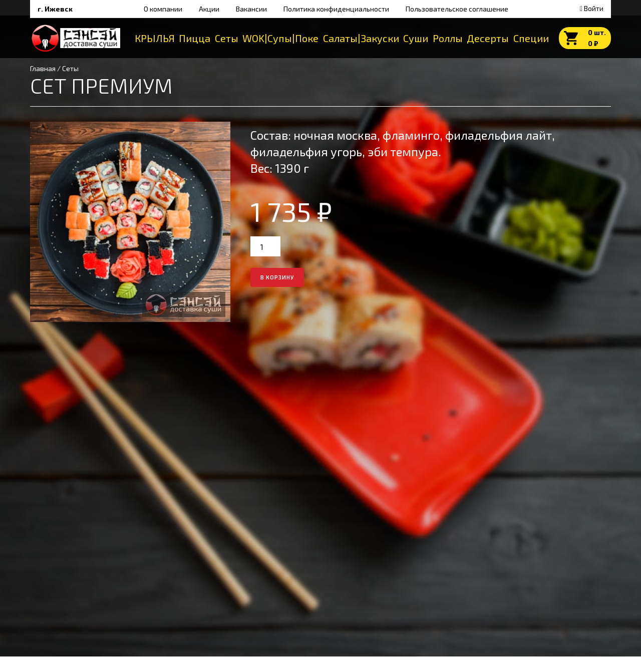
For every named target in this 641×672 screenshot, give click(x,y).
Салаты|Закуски (361, 38)
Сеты (227, 38)
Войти (592, 8)
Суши (416, 38)
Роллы (448, 38)
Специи (531, 38)
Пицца (195, 38)
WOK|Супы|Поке (280, 38)
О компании (163, 9)
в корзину (277, 277)
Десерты (488, 38)
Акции (209, 9)
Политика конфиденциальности (336, 9)
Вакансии (251, 9)
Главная (43, 68)
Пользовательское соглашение (457, 9)
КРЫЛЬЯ (155, 38)
